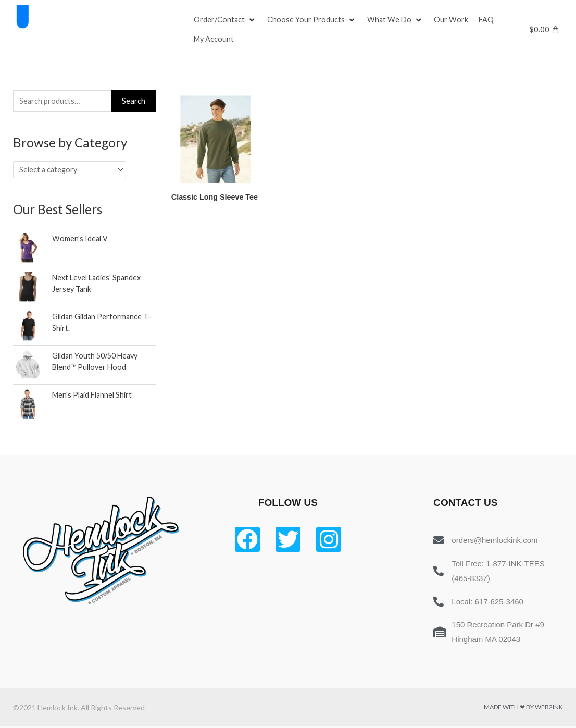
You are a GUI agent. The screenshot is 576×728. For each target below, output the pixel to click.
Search (134, 101)
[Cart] (544, 29)
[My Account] (215, 40)
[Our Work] (453, 20)
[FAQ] (489, 20)
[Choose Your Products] (313, 20)
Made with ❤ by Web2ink (523, 709)
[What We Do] (397, 20)
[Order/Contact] (226, 20)
